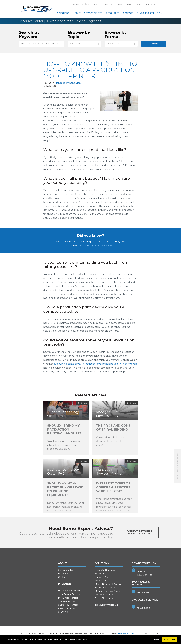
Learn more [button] (81, 639)
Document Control (104, 595)
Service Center (93, 13)
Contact (128, 13)
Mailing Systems (66, 608)
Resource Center (31, 21)
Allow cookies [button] (170, 639)
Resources (113, 13)
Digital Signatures (104, 598)
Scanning (63, 612)
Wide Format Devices (69, 594)
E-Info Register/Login (149, 13)
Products (65, 584)
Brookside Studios (127, 633)
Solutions (63, 13)
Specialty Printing (67, 601)
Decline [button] (156, 639)
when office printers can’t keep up (97, 246)
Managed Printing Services (108, 591)
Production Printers (68, 598)
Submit (154, 44)
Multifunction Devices (69, 591)
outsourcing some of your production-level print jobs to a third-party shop (95, 364)
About (77, 13)
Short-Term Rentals (68, 605)
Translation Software (105, 588)
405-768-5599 (156, 4)
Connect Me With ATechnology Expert (140, 532)
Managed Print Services (68, 83)
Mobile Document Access (108, 584)
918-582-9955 (137, 4)
